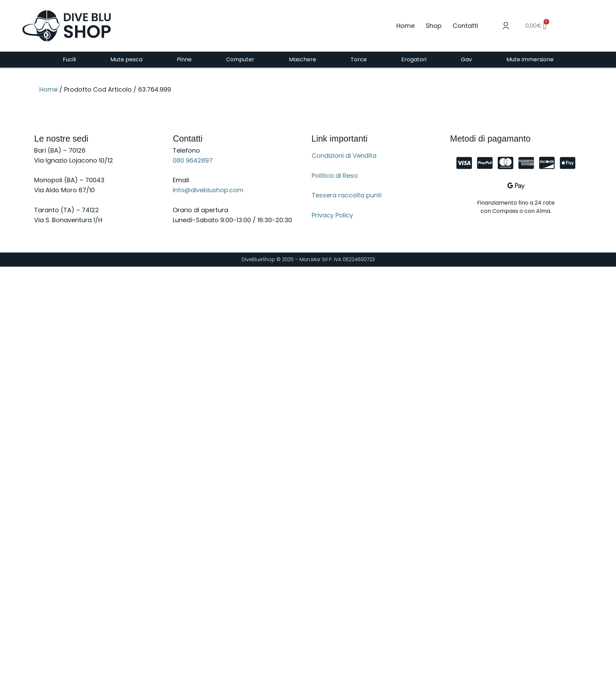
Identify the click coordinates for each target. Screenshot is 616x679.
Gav (466, 59)
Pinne (184, 59)
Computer (240, 59)
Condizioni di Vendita (344, 156)
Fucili (69, 59)
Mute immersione (530, 59)
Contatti (465, 26)
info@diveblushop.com (208, 190)
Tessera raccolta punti (347, 195)
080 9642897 (193, 160)
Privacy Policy (332, 215)
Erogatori (414, 59)
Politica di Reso (335, 176)
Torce (359, 59)
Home (406, 26)
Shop (434, 26)
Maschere (302, 59)
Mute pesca (126, 59)
